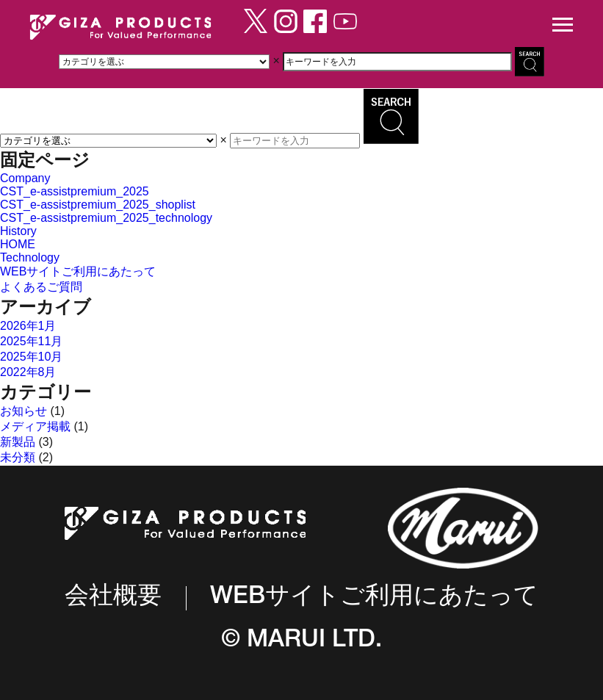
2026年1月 (28, 326)
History (18, 231)
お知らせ (24, 411)
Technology (30, 257)
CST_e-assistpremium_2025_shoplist (98, 205)
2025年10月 (31, 357)
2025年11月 (31, 341)
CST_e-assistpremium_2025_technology (106, 218)
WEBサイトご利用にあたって (78, 271)
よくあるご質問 (41, 287)
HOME (18, 244)
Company (25, 178)
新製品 (18, 442)
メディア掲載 (35, 426)
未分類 (18, 457)
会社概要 (113, 598)
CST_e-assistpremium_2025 (75, 191)
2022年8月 (28, 372)
